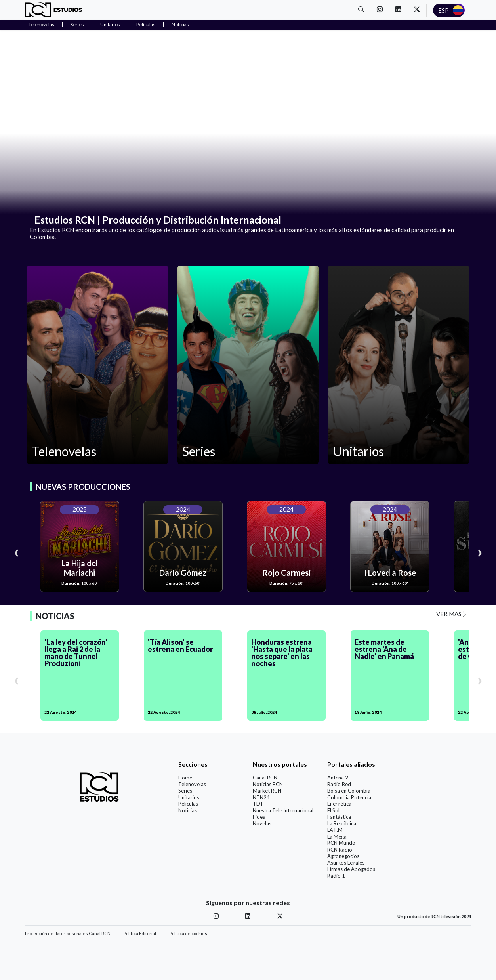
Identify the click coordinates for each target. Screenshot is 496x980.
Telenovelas (41, 24)
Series (77, 24)
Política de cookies (188, 933)
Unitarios (110, 24)
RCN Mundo (341, 843)
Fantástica (339, 817)
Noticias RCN (268, 784)
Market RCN (267, 791)
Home (185, 778)
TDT (258, 804)
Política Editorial (140, 933)
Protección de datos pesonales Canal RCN (68, 933)
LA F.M (335, 830)
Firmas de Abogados (351, 869)
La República (342, 823)
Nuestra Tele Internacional (283, 810)
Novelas (262, 823)
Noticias (180, 24)
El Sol (333, 810)
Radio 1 (336, 876)
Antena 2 (338, 778)
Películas (146, 24)
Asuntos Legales (346, 863)
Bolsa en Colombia (349, 791)
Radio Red (339, 784)
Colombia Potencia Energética (349, 801)
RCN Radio (340, 850)
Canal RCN (265, 778)
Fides (259, 817)
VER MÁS (452, 614)
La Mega (337, 837)
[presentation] (16, 551)
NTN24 (261, 797)
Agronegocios (343, 856)
